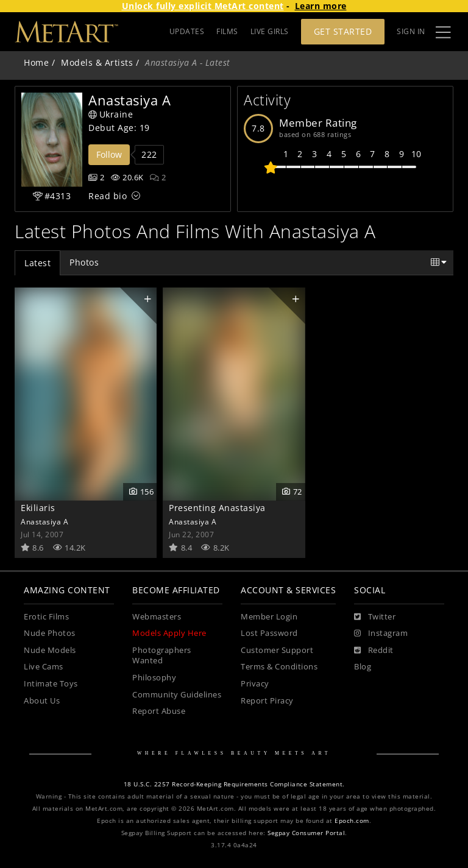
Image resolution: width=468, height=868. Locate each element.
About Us (42, 701)
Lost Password (269, 633)
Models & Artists (97, 62)
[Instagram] (381, 633)
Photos (84, 262)
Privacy (255, 684)
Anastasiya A (44, 521)
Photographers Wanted (162, 656)
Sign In (411, 31)
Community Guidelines (177, 695)
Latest (37, 263)
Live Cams (44, 667)
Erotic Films (46, 617)
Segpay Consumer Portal (306, 833)
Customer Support (277, 650)
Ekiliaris (38, 508)
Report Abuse (159, 711)
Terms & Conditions (279, 667)
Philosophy (154, 678)
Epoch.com (352, 821)
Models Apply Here (169, 633)
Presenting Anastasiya (217, 508)
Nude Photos (50, 633)
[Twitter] (375, 617)
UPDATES (187, 31)
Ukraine (111, 114)
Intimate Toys (51, 684)
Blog (363, 667)
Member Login (269, 617)
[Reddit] (374, 651)
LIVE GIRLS (270, 31)
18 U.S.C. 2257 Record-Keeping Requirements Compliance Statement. (234, 784)
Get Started (343, 31)
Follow (109, 154)
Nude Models (50, 650)
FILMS (227, 31)
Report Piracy (267, 701)
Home (36, 62)
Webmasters (157, 617)
